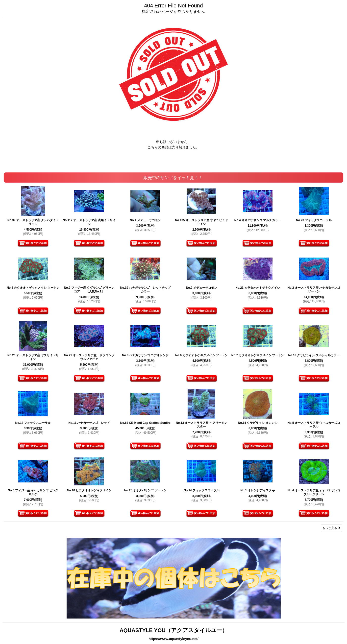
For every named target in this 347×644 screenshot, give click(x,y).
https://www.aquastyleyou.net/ (173, 639)
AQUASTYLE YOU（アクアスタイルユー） (173, 630)
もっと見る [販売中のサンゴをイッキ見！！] (331, 528)
